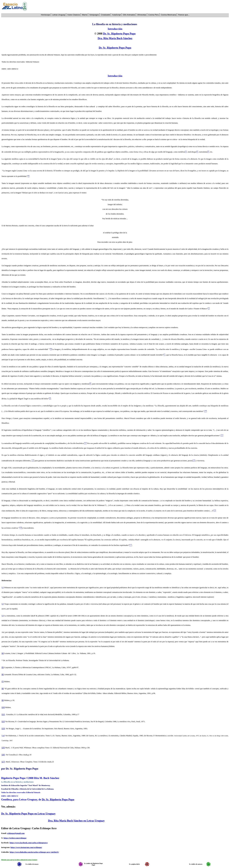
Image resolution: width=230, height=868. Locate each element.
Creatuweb (105, 15)
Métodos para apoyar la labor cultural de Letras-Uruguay (19, 860)
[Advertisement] (130, 7)
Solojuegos (94, 15)
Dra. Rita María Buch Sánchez (115, 38)
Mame (85, 15)
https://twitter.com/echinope (15, 838)
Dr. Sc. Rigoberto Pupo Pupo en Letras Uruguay (28, 814)
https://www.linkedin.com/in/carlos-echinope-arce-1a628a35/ (34, 852)
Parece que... (184, 15)
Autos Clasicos (74, 15)
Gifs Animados (129, 15)
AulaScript (116, 15)
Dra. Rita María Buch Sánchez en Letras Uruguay (76, 821)
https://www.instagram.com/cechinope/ (26, 847)
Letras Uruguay (59, 15)
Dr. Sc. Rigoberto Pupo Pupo (119, 34)
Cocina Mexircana (168, 15)
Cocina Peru (154, 15)
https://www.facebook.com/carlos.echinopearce (29, 843)
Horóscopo (46, 15)
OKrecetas (142, 15)
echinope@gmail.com (16, 833)
